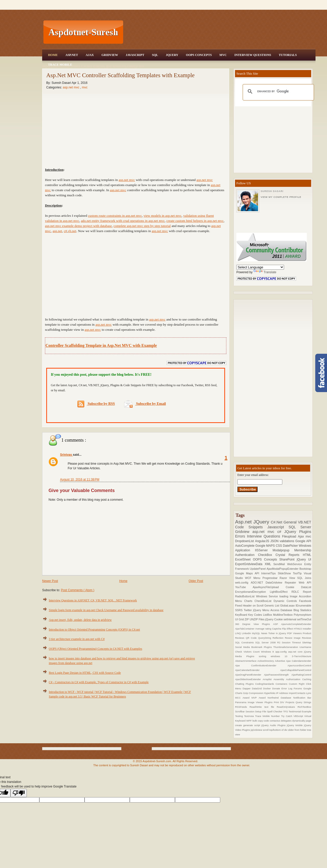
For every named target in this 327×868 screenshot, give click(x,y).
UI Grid (240, 619)
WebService (296, 564)
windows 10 (281, 656)
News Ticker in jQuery (274, 633)
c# (281, 532)
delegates (286, 721)
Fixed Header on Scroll (250, 606)
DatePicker (291, 546)
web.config (243, 583)
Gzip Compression (253, 693)
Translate (265, 272)
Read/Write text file (263, 707)
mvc (85, 87)
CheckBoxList (264, 601)
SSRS (239, 610)
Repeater (292, 583)
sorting (265, 656)
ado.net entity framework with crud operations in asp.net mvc (123, 221)
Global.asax (288, 606)
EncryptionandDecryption (252, 592)
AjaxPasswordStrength (278, 675)
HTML (307, 555)
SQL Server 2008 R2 (268, 642)
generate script (252, 725)
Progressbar (271, 578)
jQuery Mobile (295, 725)
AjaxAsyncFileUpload (269, 587)
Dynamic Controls (286, 601)
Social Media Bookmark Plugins (254, 647)
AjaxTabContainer (245, 629)
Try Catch (287, 716)
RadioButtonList (246, 596)
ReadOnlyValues (287, 707)
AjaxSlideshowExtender (249, 679)
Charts (249, 601)
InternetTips (270, 573)
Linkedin (247, 633)
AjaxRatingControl (301, 675)
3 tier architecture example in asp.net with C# (77, 639)
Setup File (261, 711)
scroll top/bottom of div (276, 730)
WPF (249, 721)
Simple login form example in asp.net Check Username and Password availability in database (106, 610)
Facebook (305, 601)
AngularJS (263, 541)
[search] (278, 92)
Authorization (294, 679)
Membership (303, 550)
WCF (249, 578)
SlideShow (285, 573)
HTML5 (298, 629)
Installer (307, 629)
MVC (223, 55)
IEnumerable (303, 606)
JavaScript (135, 55)
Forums (298, 688)
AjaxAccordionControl (299, 665)
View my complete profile (281, 197)
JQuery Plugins (298, 532)
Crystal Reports (289, 555)
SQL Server (300, 527)
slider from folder (297, 730)
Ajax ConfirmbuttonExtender (261, 665)
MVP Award (259, 698)
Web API (305, 583)
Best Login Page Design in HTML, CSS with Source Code (85, 673)
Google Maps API (248, 573)
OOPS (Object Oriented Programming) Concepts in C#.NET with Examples (95, 649)
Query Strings (303, 702)
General (291, 522)
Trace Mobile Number (268, 716)
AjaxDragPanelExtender (249, 675)
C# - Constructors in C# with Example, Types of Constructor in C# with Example (99, 682)
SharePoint (288, 559)
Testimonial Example (300, 711)
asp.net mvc (72, 87)
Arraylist (268, 679)
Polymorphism (302, 615)
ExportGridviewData (250, 564)
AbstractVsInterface (246, 661)
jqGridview (257, 730)
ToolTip (298, 573)
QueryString (265, 638)
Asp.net (244, 522)
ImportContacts (297, 693)
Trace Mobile (60, 65)
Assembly (280, 679)
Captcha (277, 629)
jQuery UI (304, 559)
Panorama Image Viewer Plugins (254, 702)
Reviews (307, 638)
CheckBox (267, 555)
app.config (282, 652)
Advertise (281, 661)
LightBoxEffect (281, 592)
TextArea (250, 716)
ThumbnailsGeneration (287, 647)
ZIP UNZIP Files (255, 619)
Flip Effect (288, 629)
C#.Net (277, 522)
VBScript (299, 716)
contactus (275, 721)
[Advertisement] (220, 32)
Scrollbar (240, 711)
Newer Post (50, 581)
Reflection (279, 638)
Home (53, 55)
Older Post (196, 581)
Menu (258, 578)
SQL (155, 55)
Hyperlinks (270, 693)
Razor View (289, 578)
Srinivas (66, 455)
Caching (307, 679)
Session (250, 711)
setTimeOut (304, 619)
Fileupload (290, 536)
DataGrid (258, 688)
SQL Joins (304, 578)
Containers (282, 684)
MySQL (256, 633)
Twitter (248, 610)
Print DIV (280, 702)
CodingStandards (265, 684)
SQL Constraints (245, 642)
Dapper (247, 688)
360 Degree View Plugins (254, 624)
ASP (277, 624)
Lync (309, 693)
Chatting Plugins (245, 684)
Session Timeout (292, 642)
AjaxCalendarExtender (258, 670)
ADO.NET (258, 583)
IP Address (282, 693)
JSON (275, 541)
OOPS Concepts (199, 55)
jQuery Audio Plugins (274, 725)
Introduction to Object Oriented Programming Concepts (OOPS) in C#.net (94, 630)
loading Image (289, 596)
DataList (306, 587)
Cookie (293, 587)
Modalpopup (283, 550)
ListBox (268, 615)
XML (269, 564)
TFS (286, 711)
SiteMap (307, 642)
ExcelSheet (244, 559)
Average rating (264, 629)
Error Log (288, 688)
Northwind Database (281, 698)
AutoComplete (245, 546)
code (267, 721)
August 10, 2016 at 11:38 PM (80, 479)
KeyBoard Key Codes (249, 615)
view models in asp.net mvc (162, 216)
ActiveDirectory (266, 661)
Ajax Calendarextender (299, 661)
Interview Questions (253, 55)
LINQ (238, 633)
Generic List (272, 606)
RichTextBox (304, 707)
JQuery (172, 55)
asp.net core (296, 652)
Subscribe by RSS (96, 404)
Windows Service (268, 596)
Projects (290, 702)
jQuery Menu (262, 610)
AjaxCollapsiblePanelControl (296, 670)
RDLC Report (301, 592)
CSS (279, 546)
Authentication (247, 555)
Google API (303, 541)
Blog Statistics (302, 610)
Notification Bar (302, 698)
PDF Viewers (295, 633)
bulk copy (258, 721)
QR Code (252, 638)
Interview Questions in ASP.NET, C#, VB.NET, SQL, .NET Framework (93, 600)
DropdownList (245, 541)
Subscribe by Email (145, 404)
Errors (241, 536)
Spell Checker (275, 711)
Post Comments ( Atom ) (78, 590)
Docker (268, 688)
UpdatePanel (258, 569)
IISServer (264, 550)
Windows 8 (268, 652)
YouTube (244, 587)
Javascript (278, 527)
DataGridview (275, 583)
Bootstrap (305, 569)
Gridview (110, 55)
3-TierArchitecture (301, 656)
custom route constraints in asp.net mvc (115, 216)
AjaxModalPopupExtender (283, 569)
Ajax (90, 55)
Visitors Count (252, 652)
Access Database (282, 610)
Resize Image (293, 638)
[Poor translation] (19, 793)
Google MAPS (266, 546)
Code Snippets (251, 527)
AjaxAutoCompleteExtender (296, 624)
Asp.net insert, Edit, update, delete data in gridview (80, 620)
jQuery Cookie (274, 619)
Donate (277, 688)
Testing (240, 716)
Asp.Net (72, 55)
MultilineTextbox (283, 615)
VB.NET (305, 522)
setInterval (290, 619)
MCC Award (243, 698)
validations (288, 541)
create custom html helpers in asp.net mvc (195, 221)
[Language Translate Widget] (260, 267)
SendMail (280, 564)
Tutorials (288, 55)
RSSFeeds (242, 707)
